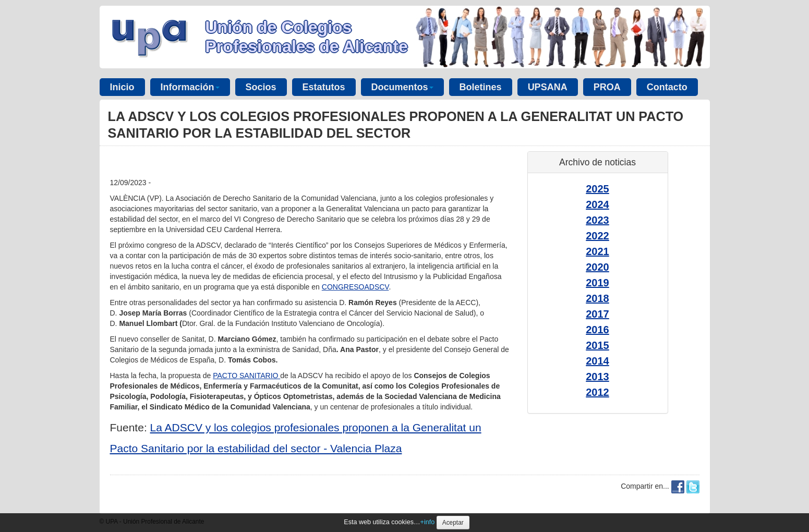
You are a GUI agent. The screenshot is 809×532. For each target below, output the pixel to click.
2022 (597, 236)
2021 (597, 251)
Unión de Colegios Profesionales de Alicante (307, 37)
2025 (597, 189)
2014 (597, 361)
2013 (597, 377)
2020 (597, 267)
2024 (597, 204)
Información (190, 87)
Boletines (481, 87)
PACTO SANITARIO (246, 376)
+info (428, 522)
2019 (597, 283)
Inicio (122, 87)
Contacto (667, 87)
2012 (597, 392)
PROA (607, 87)
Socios (261, 87)
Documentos (402, 87)
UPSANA (548, 87)
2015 (597, 345)
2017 (597, 314)
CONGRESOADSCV (355, 287)
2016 (597, 330)
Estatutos (324, 87)
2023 (597, 220)
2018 (597, 298)
